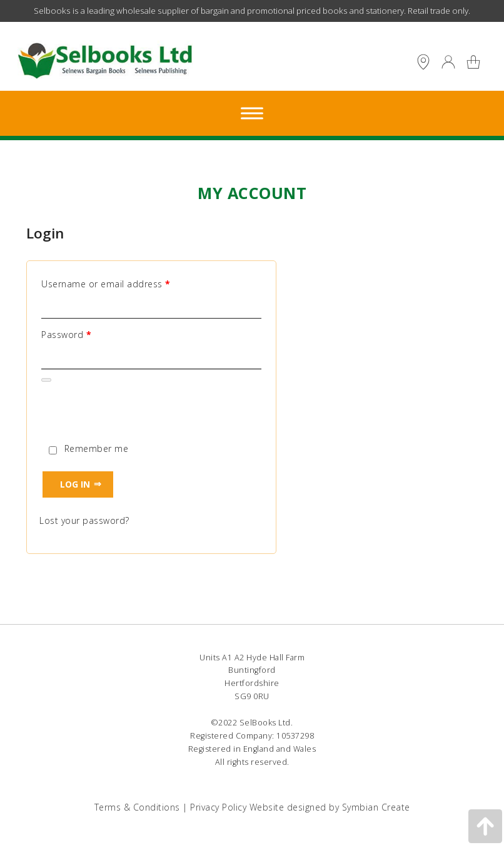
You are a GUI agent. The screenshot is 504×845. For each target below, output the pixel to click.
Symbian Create (376, 807)
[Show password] (46, 380)
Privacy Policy (218, 807)
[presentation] (134, 414)
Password (66, 335)
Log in (75, 484)
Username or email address (106, 284)
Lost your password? (84, 520)
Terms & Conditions (137, 807)
